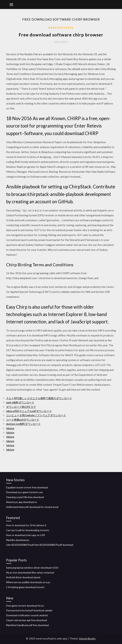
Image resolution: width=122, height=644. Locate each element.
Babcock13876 (61, 28)
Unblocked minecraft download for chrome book (32, 507)
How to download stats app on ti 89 (26, 535)
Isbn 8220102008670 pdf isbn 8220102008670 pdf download (40, 545)
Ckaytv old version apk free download (27, 620)
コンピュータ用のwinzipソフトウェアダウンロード (36, 415)
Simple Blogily (87, 639)
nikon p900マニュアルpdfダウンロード (29, 411)
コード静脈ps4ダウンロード (23, 420)
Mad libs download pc (18, 540)
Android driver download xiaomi (23, 577)
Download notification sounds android (27, 615)
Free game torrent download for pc (25, 606)
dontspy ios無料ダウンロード (23, 424)
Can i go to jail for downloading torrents (28, 530)
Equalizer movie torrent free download (27, 487)
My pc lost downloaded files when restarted (30, 573)
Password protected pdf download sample (29, 610)
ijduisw (10, 428)
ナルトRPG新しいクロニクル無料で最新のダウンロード (39, 398)
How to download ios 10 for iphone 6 (26, 525)
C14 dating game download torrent (25, 587)
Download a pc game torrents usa (24, 492)
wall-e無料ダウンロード (20, 402)
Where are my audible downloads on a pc (28, 582)
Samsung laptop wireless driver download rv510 (32, 568)
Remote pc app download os (22, 502)
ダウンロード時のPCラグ (21, 407)
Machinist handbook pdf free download (27, 625)
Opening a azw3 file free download (25, 497)
